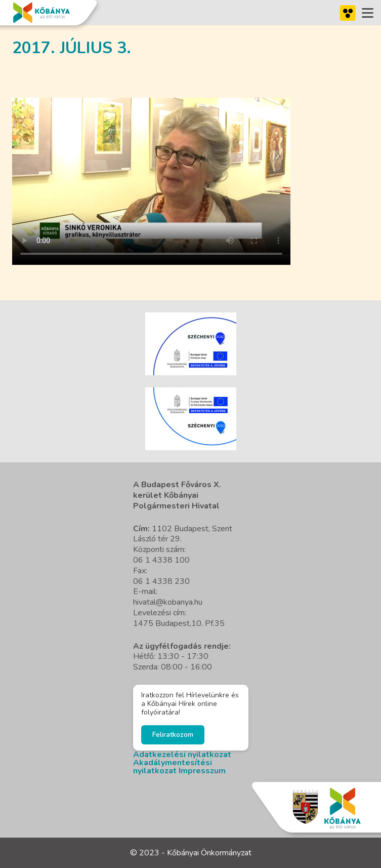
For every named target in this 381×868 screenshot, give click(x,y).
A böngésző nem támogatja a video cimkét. (151, 176)
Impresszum (202, 771)
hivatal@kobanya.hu (168, 602)
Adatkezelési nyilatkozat (182, 755)
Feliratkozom (173, 735)
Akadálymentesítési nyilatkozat (173, 767)
